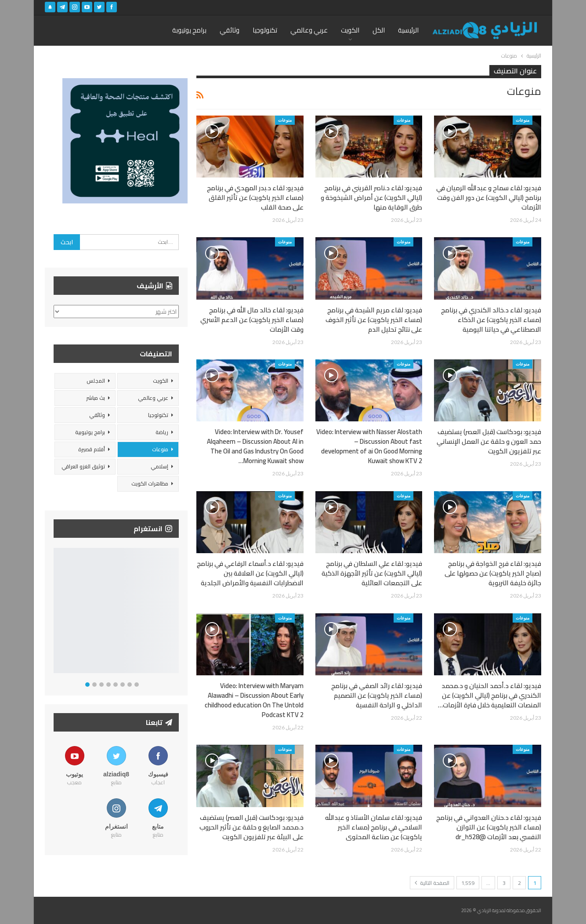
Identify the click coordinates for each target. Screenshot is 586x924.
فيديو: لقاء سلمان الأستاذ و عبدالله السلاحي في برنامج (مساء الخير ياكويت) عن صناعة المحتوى (374, 827)
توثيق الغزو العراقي (83, 466)
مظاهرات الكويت (150, 484)
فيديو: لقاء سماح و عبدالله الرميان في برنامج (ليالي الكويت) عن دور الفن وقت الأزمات (489, 197)
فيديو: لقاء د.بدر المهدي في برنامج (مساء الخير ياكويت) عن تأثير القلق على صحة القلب (255, 197)
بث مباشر (96, 398)
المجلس (96, 381)
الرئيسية (408, 30)
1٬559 (468, 883)
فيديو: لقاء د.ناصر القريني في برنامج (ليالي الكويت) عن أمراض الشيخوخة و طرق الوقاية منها (371, 197)
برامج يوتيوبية (90, 432)
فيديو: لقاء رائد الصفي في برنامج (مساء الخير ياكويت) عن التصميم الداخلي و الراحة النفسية (377, 695)
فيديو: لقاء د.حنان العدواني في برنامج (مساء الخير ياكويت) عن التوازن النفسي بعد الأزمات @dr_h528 (489, 827)
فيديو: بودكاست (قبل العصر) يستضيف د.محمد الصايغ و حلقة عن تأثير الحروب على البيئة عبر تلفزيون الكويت (251, 827)
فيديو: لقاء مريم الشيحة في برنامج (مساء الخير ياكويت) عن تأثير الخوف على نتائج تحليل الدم (374, 320)
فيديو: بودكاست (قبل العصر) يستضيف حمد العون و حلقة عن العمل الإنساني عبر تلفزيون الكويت (489, 441)
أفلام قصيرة (92, 449)
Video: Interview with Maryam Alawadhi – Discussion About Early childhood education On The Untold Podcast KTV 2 (254, 700)
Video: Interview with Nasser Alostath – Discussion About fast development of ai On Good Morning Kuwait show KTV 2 (369, 446)
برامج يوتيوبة (189, 30)
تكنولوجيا (265, 30)
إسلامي (159, 466)
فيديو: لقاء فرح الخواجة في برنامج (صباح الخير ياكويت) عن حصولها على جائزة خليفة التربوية (493, 573)
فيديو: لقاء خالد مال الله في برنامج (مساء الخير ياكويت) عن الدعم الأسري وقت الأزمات (252, 320)
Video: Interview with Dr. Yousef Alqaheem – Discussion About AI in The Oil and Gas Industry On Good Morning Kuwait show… (255, 446)
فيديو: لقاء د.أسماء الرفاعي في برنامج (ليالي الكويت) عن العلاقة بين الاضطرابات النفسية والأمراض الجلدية (250, 573)
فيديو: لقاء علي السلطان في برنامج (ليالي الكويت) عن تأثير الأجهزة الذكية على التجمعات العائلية (372, 573)
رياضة (162, 432)
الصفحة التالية (432, 883)
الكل (379, 30)
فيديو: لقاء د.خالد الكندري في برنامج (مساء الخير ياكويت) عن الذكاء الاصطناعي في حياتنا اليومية (491, 320)
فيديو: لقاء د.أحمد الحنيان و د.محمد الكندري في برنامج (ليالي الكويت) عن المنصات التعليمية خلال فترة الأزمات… (490, 695)
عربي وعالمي (309, 30)
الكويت (350, 30)
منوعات (523, 120)
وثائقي (230, 30)
